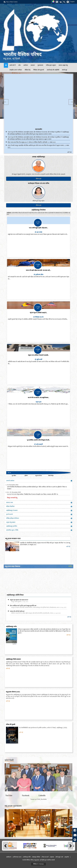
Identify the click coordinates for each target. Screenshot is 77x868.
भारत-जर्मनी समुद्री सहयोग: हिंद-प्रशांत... (38, 228)
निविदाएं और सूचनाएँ (39, 70)
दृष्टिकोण (26, 476)
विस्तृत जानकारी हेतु (12, 498)
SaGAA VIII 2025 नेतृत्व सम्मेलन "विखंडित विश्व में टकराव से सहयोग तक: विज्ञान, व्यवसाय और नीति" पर (33, 494)
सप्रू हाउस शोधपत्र (39, 476)
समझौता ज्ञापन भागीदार (16, 70)
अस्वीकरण (9, 857)
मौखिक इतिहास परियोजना (39, 518)
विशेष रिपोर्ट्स (51, 476)
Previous (5, 102)
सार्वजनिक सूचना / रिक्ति (39, 530)
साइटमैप (67, 857)
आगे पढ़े (69, 152)
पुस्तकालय (40, 65)
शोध (19, 65)
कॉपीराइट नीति (27, 857)
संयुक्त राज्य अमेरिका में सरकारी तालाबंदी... (38, 355)
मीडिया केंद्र (28, 70)
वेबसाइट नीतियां (36, 857)
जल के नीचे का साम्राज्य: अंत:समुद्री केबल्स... (38, 398)
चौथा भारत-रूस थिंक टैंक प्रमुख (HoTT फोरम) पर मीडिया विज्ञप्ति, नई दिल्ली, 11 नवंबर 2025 (32, 142)
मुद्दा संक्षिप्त (14, 476)
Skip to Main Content (10, 2)
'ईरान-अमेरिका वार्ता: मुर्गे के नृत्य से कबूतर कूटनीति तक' (23, 606)
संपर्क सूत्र (65, 70)
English (72, 2)
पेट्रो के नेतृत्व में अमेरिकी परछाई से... (39, 313)
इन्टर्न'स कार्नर (39, 514)
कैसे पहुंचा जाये (59, 857)
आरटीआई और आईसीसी (53, 70)
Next (72, 102)
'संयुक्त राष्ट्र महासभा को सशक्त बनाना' (19, 600)
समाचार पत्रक (39, 503)
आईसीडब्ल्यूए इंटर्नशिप (39, 526)
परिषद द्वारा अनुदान (51, 65)
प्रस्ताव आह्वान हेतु (63, 65)
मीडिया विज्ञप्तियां (39, 506)
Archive (70, 566)
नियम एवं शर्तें (45, 857)
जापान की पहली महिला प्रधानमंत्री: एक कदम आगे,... (38, 270)
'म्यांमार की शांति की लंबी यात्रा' (17, 611)
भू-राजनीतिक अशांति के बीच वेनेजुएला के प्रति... (38, 440)
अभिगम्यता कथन (17, 857)
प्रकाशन (33, 65)
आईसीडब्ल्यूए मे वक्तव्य (39, 510)
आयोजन (26, 65)
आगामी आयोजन (39, 481)
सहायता (52, 857)
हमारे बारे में (13, 65)
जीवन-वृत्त (38, 179)
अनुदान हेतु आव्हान (39, 522)
